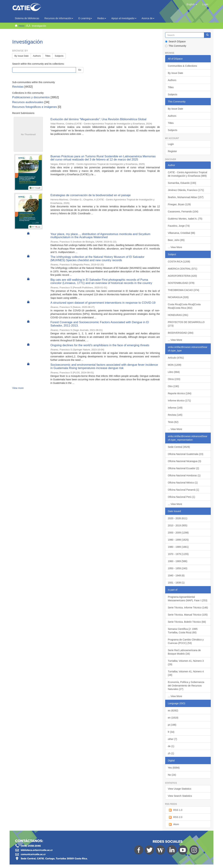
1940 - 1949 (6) (176, 575)
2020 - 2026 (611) (178, 518)
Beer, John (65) (176, 240)
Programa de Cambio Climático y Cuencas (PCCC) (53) (186, 641)
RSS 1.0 (175, 810)
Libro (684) (174, 372)
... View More (175, 247)
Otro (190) (174, 386)
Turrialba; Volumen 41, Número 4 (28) (186, 673)
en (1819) (173, 718)
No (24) (172, 775)
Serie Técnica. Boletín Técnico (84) (187, 622)
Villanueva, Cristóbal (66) (182, 233)
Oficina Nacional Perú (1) (182, 497)
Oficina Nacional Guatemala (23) (186, 454)
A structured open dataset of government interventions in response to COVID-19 (103, 303)
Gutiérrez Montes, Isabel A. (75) (185, 219)
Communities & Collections (182, 66)
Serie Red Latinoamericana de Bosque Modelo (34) (184, 652)
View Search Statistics (180, 796)
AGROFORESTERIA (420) (182, 276)
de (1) (171, 746)
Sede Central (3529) (179, 447)
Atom (174, 824)
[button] (192, 4)
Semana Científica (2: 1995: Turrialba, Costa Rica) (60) (183, 631)
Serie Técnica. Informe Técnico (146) (188, 608)
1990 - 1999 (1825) (178, 540)
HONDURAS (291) (178, 315)
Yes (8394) (174, 768)
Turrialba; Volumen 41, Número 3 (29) (186, 663)
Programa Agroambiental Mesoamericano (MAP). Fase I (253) (188, 599)
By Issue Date (22, 56)
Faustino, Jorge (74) (179, 226)
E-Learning (85, 18)
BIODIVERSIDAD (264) (181, 333)
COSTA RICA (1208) (179, 262)
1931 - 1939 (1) (176, 583)
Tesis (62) (173, 422)
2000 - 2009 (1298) (178, 533)
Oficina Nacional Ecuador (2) (184, 468)
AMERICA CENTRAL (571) (183, 269)
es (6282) (173, 710)
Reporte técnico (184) (180, 393)
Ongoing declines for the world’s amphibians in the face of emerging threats (100, 345)
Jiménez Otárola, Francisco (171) (186, 190)
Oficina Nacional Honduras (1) (184, 475)
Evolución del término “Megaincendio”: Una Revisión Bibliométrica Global (98, 119)
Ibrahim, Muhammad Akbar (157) (186, 197)
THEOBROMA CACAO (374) (184, 290)
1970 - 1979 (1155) (178, 554)
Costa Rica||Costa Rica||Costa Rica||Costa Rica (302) (184, 306)
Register (172, 151)
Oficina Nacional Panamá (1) (184, 490)
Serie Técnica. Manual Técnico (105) (188, 615)
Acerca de (148, 18)
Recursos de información (59, 18)
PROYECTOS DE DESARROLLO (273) (186, 324)
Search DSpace (175, 41)
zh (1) (171, 753)
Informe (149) (175, 408)
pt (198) (172, 725)
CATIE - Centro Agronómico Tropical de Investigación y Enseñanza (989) (188, 174)
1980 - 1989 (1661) (178, 547)
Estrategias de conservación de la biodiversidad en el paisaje (90, 195)
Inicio (22, 26)
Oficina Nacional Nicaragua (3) (185, 461)
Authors (37, 56)
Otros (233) (174, 379)
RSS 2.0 (175, 817)
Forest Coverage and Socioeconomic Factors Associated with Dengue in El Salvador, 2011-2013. (100, 324)
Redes (102, 18)
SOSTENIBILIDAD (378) (181, 283)
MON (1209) (175, 365)
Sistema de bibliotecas (27, 18)
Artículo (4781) (176, 358)
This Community (176, 46)
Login (171, 144)
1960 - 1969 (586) (178, 561)
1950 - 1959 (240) (178, 568)
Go (80, 70)
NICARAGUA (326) (178, 297)
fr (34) (171, 732)
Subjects (59, 56)
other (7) (173, 739)
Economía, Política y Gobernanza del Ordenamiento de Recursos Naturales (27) (186, 686)
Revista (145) (175, 415)
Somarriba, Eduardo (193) (182, 183)
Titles (48, 56)
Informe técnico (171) (179, 401)
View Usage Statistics (180, 789)
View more (18, 388)
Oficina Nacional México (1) (183, 483)
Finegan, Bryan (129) (179, 204)
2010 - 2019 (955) (178, 525)
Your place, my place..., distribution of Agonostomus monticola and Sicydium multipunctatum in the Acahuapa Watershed (100, 236)
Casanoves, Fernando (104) (183, 212)
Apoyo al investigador (124, 18)
